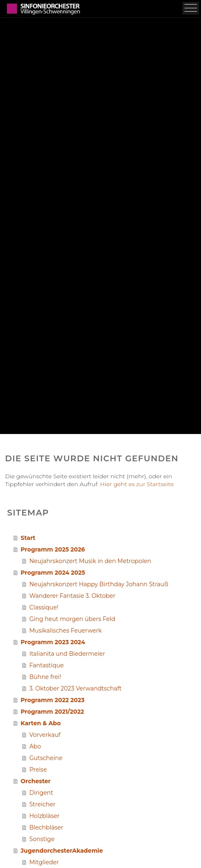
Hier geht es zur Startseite (137, 484)
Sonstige (42, 839)
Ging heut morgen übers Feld (72, 619)
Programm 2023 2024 (53, 642)
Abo (35, 746)
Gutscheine (46, 758)
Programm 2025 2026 (53, 549)
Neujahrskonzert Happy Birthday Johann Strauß (99, 584)
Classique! (44, 607)
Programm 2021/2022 (52, 712)
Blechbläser (46, 827)
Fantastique (47, 665)
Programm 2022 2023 (53, 700)
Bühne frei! (45, 677)
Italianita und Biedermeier (67, 654)
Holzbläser (45, 816)
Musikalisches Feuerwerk (66, 631)
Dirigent (41, 793)
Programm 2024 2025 (53, 573)
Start (28, 538)
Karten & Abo (41, 723)
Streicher (42, 804)
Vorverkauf (45, 735)
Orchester (36, 781)
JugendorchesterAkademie (62, 851)
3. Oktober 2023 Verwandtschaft (76, 688)
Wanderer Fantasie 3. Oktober (72, 596)
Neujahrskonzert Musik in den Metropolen (90, 561)
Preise (38, 770)
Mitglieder (44, 862)
